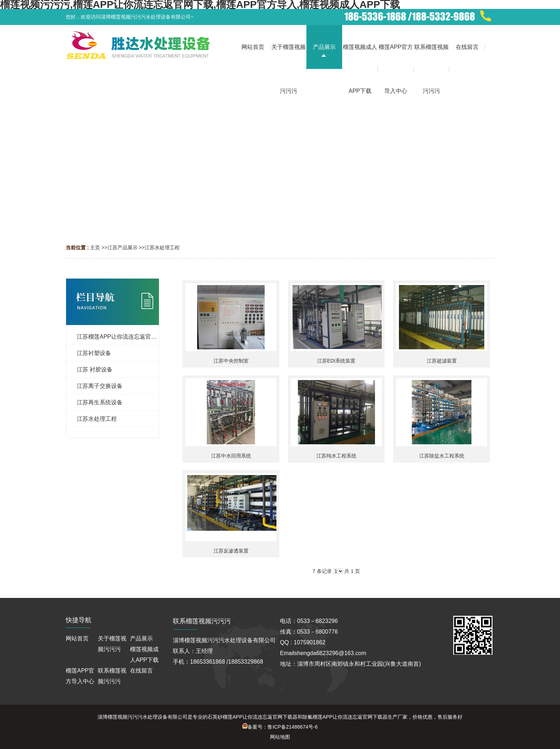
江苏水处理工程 (162, 248)
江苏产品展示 (122, 248)
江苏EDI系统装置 (336, 361)
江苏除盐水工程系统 (442, 456)
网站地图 (280, 737)
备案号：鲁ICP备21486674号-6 (280, 727)
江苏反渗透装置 (231, 551)
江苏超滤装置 (442, 361)
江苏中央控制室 (231, 361)
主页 (95, 248)
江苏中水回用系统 (231, 456)
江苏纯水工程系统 (336, 456)
